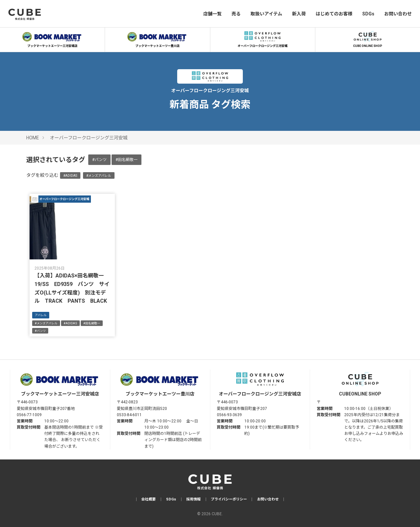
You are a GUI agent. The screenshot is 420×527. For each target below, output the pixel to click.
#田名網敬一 (126, 160)
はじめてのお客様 (334, 14)
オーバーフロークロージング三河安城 (262, 38)
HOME (33, 138)
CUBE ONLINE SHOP (367, 38)
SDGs (368, 14)
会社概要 (149, 499)
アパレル (41, 315)
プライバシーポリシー (229, 499)
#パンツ (99, 160)
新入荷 (299, 14)
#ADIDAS (70, 176)
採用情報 (194, 499)
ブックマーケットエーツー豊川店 (157, 38)
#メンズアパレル (99, 176)
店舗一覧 (212, 14)
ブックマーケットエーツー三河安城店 (52, 38)
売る (236, 14)
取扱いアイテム (266, 14)
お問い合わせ (398, 14)
